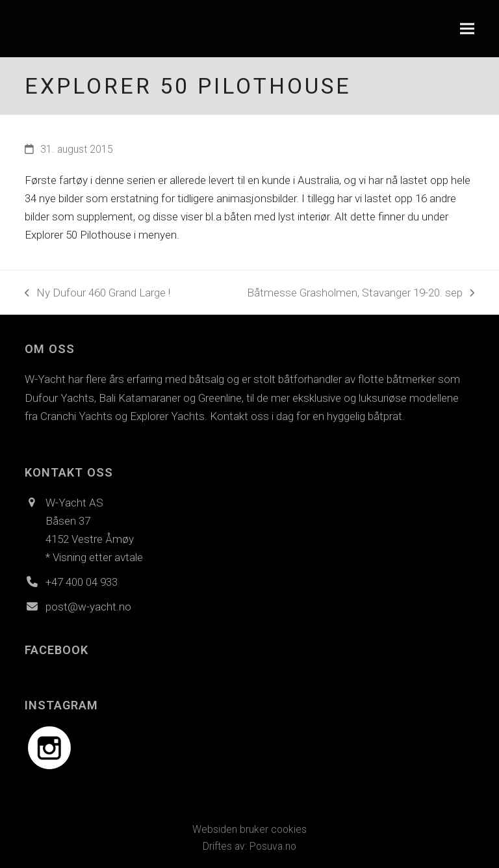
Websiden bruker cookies (249, 829)
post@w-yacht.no (88, 607)
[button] (467, 29)
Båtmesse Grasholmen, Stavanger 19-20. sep (361, 294)
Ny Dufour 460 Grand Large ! (97, 294)
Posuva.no (273, 846)
